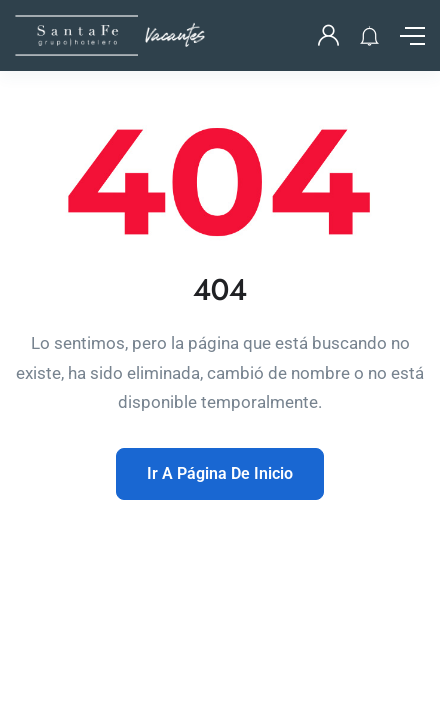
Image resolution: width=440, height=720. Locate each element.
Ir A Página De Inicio (220, 473)
